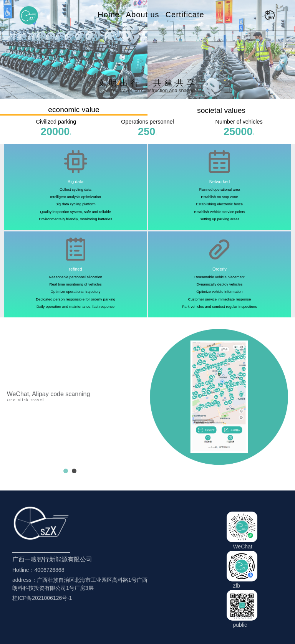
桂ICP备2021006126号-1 (42, 598)
